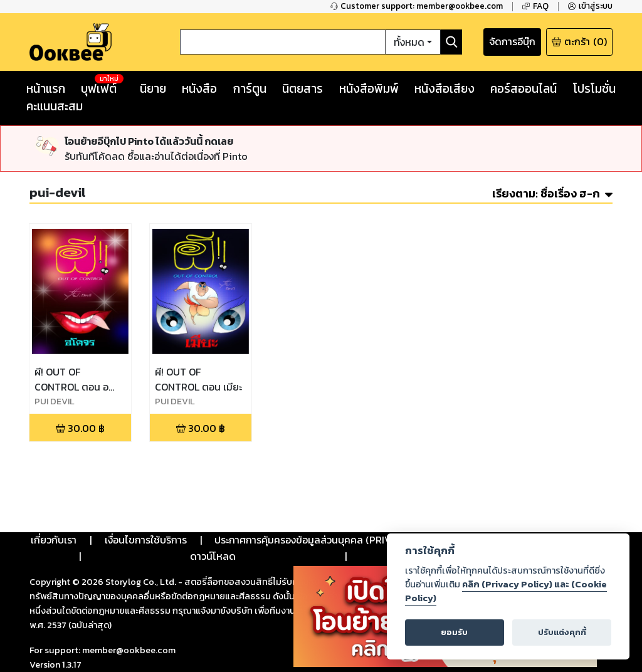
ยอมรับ (454, 632)
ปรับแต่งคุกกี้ (562, 632)
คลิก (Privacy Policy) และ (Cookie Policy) (506, 591)
